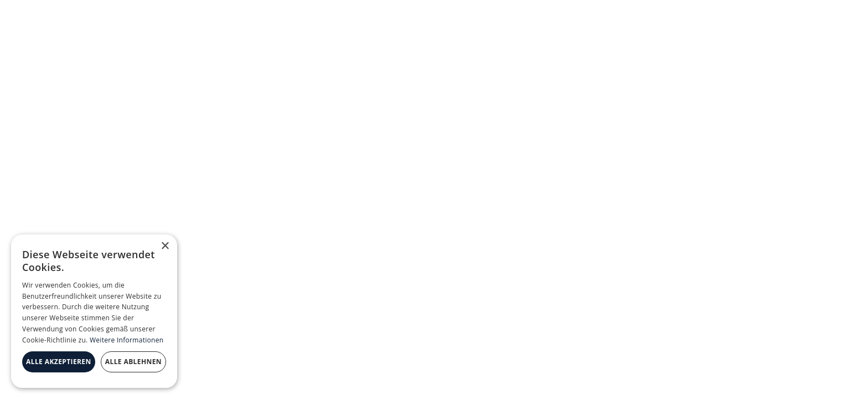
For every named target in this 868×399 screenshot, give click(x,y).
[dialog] (94, 311)
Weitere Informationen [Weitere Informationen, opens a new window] (127, 340)
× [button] (165, 246)
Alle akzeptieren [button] (59, 362)
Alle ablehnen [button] (133, 362)
